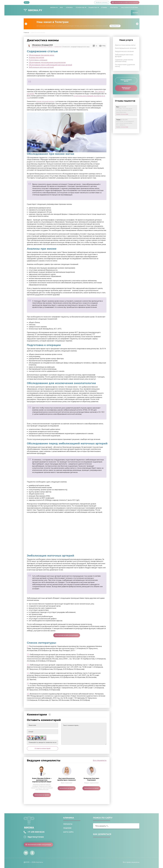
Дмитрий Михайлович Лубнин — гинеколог (47, 47)
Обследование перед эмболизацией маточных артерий (50, 65)
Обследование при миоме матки (41, 55)
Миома (53, 7)
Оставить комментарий (42, 748)
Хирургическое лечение (124, 51)
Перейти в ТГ (115, 26)
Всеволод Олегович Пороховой (91, 779)
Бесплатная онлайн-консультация (125, 2)
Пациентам (93, 7)
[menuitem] (53, 8)
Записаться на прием (42, 795)
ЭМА (61, 7)
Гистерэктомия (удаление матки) (125, 66)
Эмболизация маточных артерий (41, 67)
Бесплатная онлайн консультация (67, 635)
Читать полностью (122, 114)
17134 (104, 46)
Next (137, 24)
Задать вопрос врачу (126, 80)
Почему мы (80, 7)
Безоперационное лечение (126, 48)
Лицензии (67, 828)
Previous (26, 24)
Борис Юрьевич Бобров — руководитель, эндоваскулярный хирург (42, 780)
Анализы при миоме (36, 58)
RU (27, 2)
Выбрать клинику (102, 2)
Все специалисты (100, 760)
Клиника (69, 7)
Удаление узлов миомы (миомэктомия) (124, 61)
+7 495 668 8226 (36, 832)
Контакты (114, 7)
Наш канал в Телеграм (129, 7)
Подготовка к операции (38, 60)
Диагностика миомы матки (125, 45)
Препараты (68, 824)
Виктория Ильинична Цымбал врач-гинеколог (67, 779)
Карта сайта (68, 832)
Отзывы (104, 7)
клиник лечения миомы (45, 101)
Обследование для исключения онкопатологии (47, 62)
